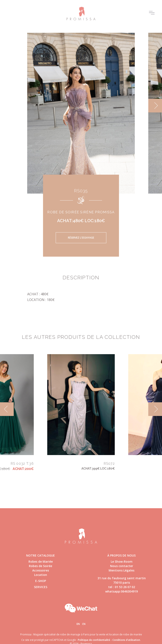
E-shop (41, 581)
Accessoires (41, 570)
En (78, 624)
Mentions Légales (121, 570)
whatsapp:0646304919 (121, 591)
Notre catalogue (40, 555)
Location (41, 575)
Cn (84, 624)
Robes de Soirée (40, 566)
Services (41, 587)
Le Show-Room (122, 562)
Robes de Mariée (41, 562)
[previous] (7, 409)
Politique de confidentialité (94, 640)
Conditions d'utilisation (126, 640)
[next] (155, 106)
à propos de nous (121, 555)
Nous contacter (122, 566)
